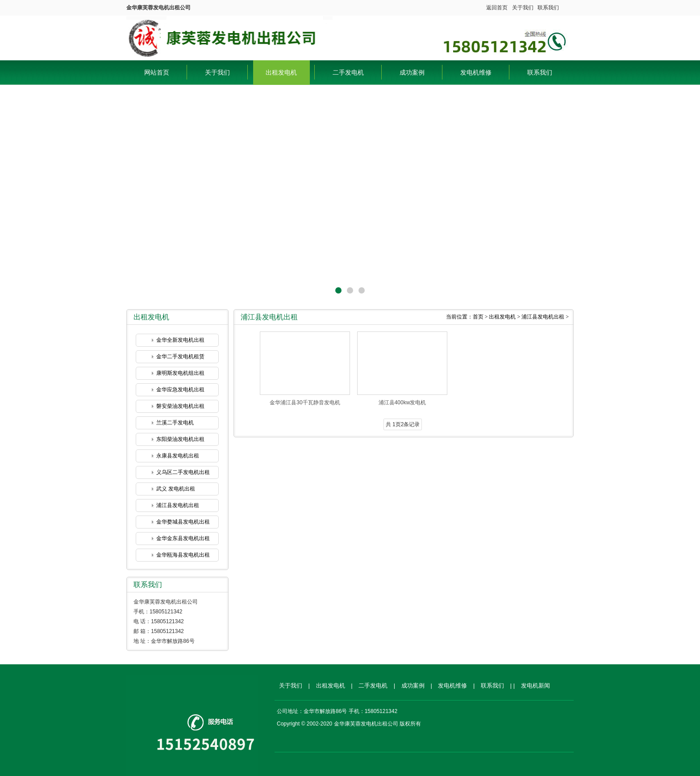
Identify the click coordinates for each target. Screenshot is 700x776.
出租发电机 (281, 73)
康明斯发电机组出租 (180, 373)
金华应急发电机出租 (180, 390)
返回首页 (497, 8)
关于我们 (523, 8)
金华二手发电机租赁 (180, 357)
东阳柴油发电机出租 (180, 439)
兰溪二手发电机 (175, 423)
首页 (478, 317)
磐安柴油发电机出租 (180, 406)
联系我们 (548, 8)
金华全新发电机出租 (180, 340)
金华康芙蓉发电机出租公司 (229, 36)
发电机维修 (476, 73)
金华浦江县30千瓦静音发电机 (305, 403)
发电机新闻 (535, 686)
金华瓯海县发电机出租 (183, 555)
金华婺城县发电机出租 (183, 522)
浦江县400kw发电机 (402, 403)
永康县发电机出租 (178, 456)
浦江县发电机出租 (178, 505)
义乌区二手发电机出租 (183, 472)
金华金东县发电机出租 (183, 538)
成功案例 (412, 73)
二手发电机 (348, 73)
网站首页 (157, 73)
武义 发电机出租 (176, 489)
